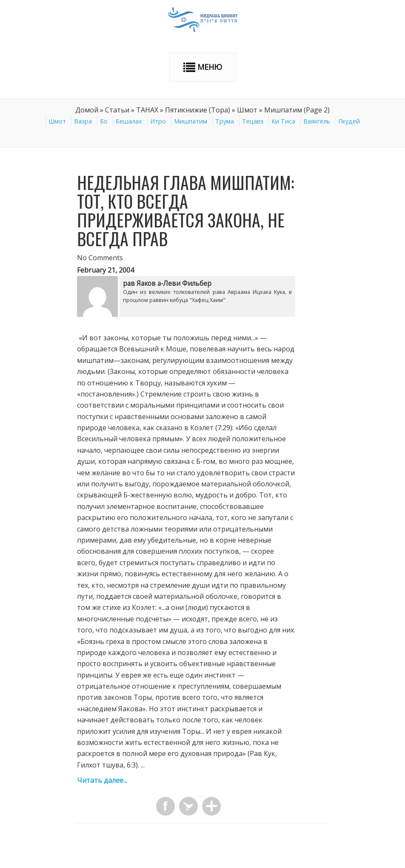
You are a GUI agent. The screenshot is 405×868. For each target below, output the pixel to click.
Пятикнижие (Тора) (198, 110)
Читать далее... (102, 780)
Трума (225, 121)
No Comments (100, 258)
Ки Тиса (283, 121)
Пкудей (349, 121)
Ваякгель (317, 121)
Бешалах (129, 121)
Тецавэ (253, 121)
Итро (158, 121)
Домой (87, 110)
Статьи (117, 110)
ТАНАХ (147, 110)
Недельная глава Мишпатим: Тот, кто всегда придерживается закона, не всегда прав (185, 210)
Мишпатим (191, 121)
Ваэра (83, 121)
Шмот (247, 110)
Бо (104, 121)
